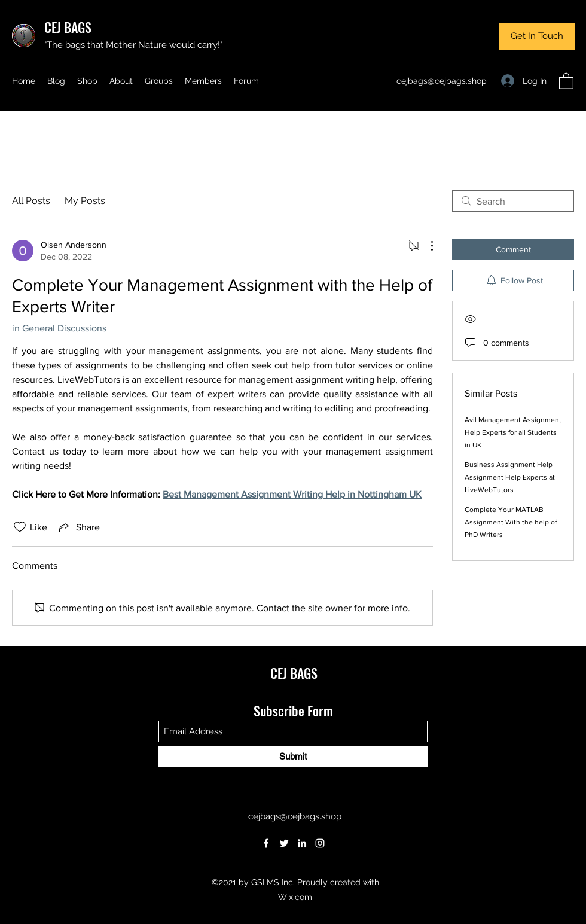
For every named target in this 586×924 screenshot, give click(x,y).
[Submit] (293, 756)
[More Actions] (426, 246)
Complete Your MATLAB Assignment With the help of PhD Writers (511, 522)
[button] (537, 36)
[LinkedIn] (302, 843)
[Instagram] (320, 843)
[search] (513, 201)
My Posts (85, 201)
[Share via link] (78, 527)
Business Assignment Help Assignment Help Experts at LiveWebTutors (510, 477)
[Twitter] (284, 843)
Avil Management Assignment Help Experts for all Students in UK (513, 432)
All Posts (31, 201)
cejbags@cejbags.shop (442, 81)
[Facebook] (266, 843)
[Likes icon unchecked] (20, 527)
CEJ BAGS (68, 27)
